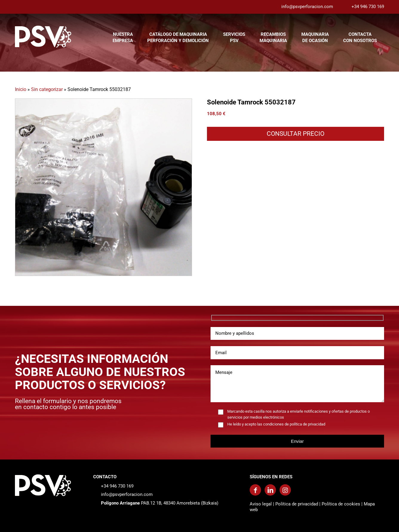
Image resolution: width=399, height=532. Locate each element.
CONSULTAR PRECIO (296, 134)
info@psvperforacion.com (307, 7)
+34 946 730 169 (368, 7)
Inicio (21, 89)
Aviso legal (261, 504)
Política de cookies (341, 504)
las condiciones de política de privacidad (291, 424)
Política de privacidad (297, 504)
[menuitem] (123, 37)
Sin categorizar (47, 89)
